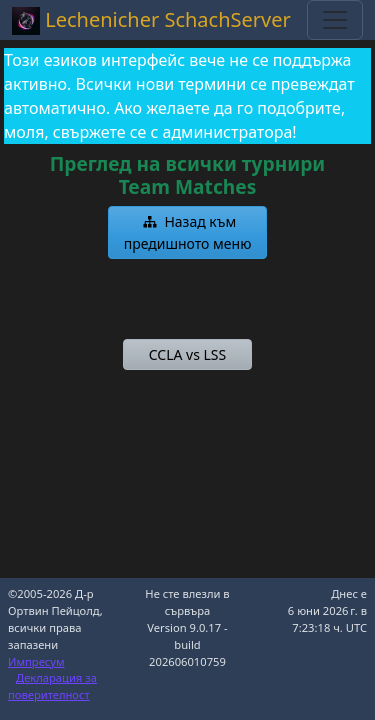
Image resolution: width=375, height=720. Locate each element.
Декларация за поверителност (52, 686)
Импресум (36, 661)
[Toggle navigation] (335, 20)
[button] (188, 232)
